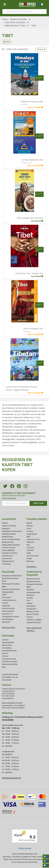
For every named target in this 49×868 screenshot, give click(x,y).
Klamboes (6, 622)
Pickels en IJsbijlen (34, 620)
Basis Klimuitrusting (10, 578)
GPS (28, 601)
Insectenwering (8, 608)
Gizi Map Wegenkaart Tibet (32, 162)
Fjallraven (30, 542)
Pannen (30, 617)
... (29, 19)
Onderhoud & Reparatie (34, 573)
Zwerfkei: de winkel (10, 662)
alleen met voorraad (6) (17, 49)
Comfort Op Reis (9, 548)
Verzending (7, 648)
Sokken (5, 523)
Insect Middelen (8, 550)
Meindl (29, 523)
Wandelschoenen (9, 534)
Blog (4, 667)
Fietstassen (7, 597)
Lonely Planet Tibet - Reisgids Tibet (29, 273)
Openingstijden (8, 642)
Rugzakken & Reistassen (12, 531)
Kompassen (31, 609)
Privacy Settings (25, 848)
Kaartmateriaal (8, 611)
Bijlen (4, 587)
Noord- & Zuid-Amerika (11, 539)
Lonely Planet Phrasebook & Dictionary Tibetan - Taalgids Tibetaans (21, 388)
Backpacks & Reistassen (12, 576)
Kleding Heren (8, 537)
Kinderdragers (8, 619)
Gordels (30, 598)
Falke (29, 553)
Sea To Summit (33, 556)
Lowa (29, 528)
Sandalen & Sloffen (10, 553)
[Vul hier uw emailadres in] (16, 503)
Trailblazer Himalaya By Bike (32, 103)
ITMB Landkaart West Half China (30, 218)
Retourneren (7, 645)
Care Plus (30, 548)
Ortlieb (29, 558)
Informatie (8, 636)
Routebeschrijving (9, 651)
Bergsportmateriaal (34, 584)
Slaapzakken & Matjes (11, 545)
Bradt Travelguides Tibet (33, 330)
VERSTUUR (38, 503)
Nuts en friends (33, 614)
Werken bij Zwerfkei (10, 664)
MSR (28, 537)
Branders (30, 590)
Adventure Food (33, 539)
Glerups (30, 526)
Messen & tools (33, 611)
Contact (5, 640)
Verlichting (6, 564)
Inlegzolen (6, 606)
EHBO (4, 595)
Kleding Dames (8, 561)
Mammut (30, 561)
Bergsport (6, 528)
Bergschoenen (8, 542)
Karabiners (31, 606)
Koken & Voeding (9, 526)
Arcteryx (30, 531)
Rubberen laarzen (34, 622)
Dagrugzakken (8, 592)
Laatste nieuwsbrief (10, 674)
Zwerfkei (30, 550)
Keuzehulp (8, 572)
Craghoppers (32, 534)
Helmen (30, 603)
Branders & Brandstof (11, 589)
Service (5, 653)
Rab (28, 545)
